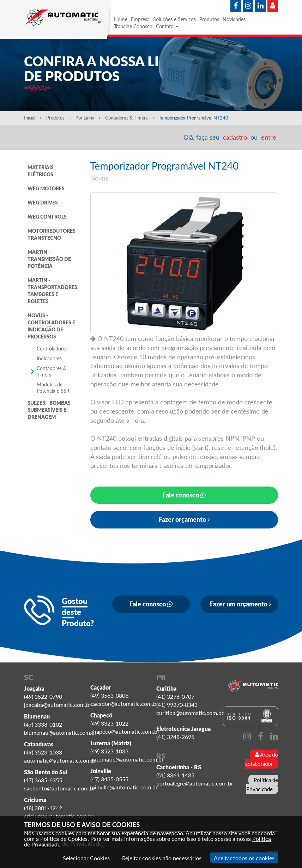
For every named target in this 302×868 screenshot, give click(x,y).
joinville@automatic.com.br (124, 787)
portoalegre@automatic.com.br (195, 783)
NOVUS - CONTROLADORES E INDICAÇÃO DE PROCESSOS (51, 326)
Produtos (209, 19)
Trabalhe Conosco (133, 26)
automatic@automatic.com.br (61, 760)
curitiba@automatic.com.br (190, 713)
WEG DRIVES (43, 203)
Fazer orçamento (184, 519)
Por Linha (88, 118)
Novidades (234, 19)
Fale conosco (184, 495)
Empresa (140, 19)
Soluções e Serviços (174, 19)
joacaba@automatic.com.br (58, 705)
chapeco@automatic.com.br (125, 731)
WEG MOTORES (46, 188)
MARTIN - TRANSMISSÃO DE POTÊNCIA (49, 259)
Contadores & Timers (130, 118)
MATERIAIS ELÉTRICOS (41, 171)
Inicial (33, 118)
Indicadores (49, 358)
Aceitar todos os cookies (244, 858)
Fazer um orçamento (240, 604)
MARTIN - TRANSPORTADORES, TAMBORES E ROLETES (53, 291)
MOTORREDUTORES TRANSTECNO (52, 234)
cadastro (235, 137)
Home (121, 19)
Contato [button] (167, 26)
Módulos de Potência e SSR (53, 388)
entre (269, 137)
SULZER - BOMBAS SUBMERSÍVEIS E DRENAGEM (49, 410)
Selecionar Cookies (86, 858)
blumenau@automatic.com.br (60, 732)
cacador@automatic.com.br (124, 704)
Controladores (52, 349)
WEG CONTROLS (47, 217)
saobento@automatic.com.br (60, 788)
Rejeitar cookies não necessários (162, 858)
